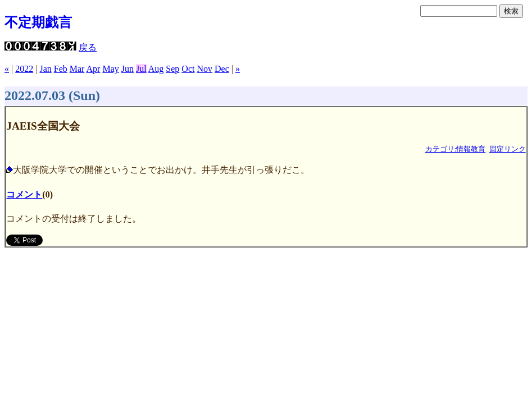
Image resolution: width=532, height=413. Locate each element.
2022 (24, 69)
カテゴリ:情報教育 (456, 149)
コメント (24, 194)
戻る (88, 47)
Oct (188, 69)
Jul (141, 69)
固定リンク (508, 149)
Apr (94, 69)
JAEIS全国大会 (43, 126)
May (110, 69)
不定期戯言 (38, 22)
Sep (172, 69)
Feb (61, 69)
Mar (77, 69)
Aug (156, 69)
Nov (204, 69)
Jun (128, 69)
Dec (222, 69)
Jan (45, 69)
